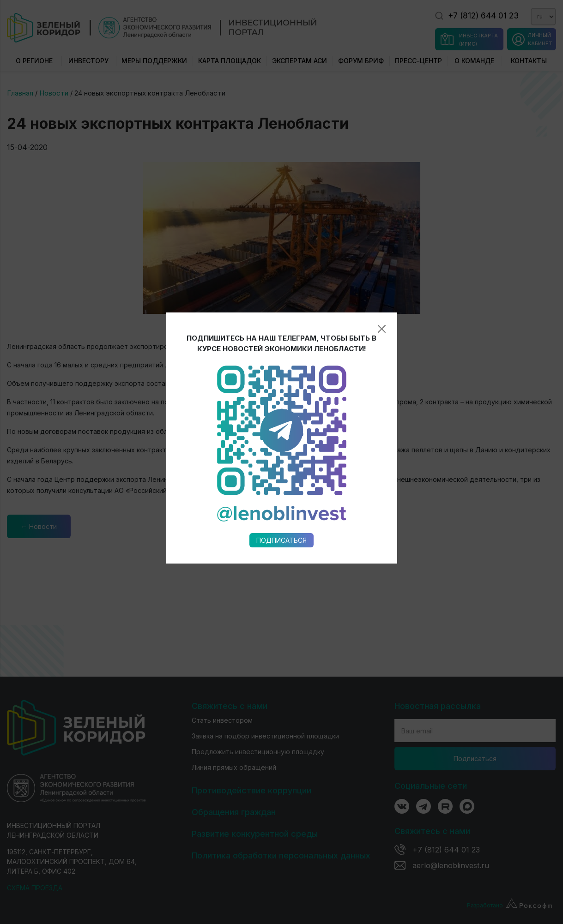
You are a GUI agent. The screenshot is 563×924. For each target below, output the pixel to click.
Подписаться (281, 433)
